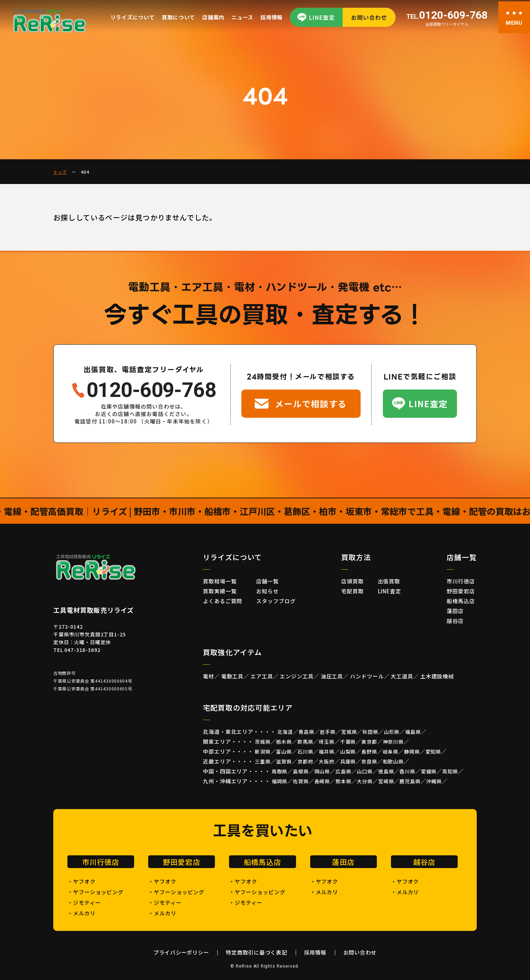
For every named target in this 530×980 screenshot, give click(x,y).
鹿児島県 (410, 781)
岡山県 (322, 771)
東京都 (369, 742)
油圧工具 (332, 676)
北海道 (285, 732)
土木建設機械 (437, 676)
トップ (60, 172)
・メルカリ (82, 913)
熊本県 (344, 781)
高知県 (450, 771)
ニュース (242, 17)
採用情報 (272, 17)
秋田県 (370, 732)
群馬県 (305, 742)
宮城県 (349, 732)
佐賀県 (301, 781)
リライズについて (133, 17)
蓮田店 (455, 611)
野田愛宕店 (461, 591)
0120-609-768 (447, 16)
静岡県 (412, 752)
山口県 (365, 771)
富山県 (284, 752)
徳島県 (386, 771)
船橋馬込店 (461, 601)
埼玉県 (327, 742)
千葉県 (348, 742)
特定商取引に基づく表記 (256, 952)
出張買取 (389, 581)
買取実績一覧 (220, 591)
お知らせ (267, 591)
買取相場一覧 (220, 581)
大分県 (365, 781)
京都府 (305, 761)
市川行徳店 (461, 581)
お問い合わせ (369, 17)
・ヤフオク (82, 881)
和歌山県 (393, 761)
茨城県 (263, 742)
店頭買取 (353, 581)
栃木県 (284, 742)
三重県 (263, 761)
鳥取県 (280, 771)
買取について (179, 17)
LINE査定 (322, 17)
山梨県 (348, 752)
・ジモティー (84, 902)
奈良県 (369, 761)
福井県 (327, 752)
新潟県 (263, 752)
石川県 (305, 752)
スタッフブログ (276, 601)
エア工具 (262, 676)
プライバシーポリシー (181, 952)
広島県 (344, 771)
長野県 (369, 752)
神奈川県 (393, 742)
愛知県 (433, 752)
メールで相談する (311, 403)
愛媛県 (429, 771)
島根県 (301, 771)
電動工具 (233, 676)
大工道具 (402, 676)
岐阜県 (391, 752)
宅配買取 (353, 591)
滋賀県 (284, 761)
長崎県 (322, 781)
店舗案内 (213, 17)
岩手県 (328, 732)
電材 (209, 676)
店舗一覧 (267, 581)
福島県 (413, 732)
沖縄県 (434, 781)
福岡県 (280, 781)
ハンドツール (367, 676)
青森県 (306, 732)
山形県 (392, 732)
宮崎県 (386, 781)
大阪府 (327, 761)
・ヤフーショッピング (95, 892)
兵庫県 (348, 761)
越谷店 (455, 621)
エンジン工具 (297, 676)
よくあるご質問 (222, 601)
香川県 (407, 771)
